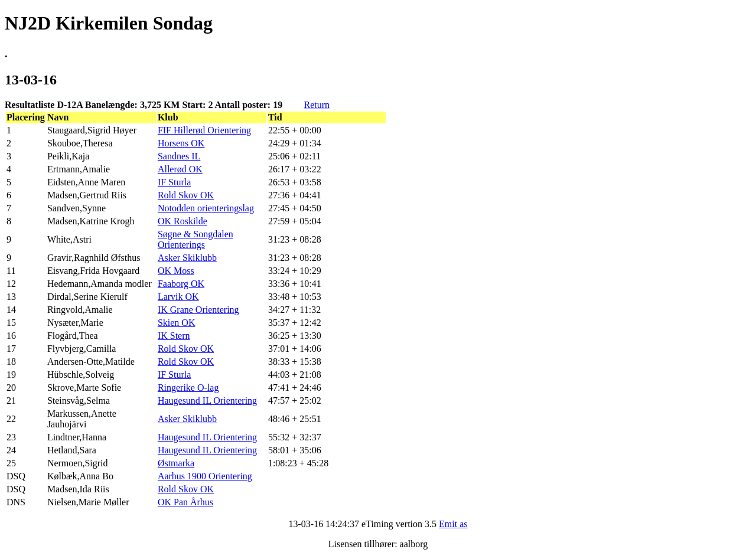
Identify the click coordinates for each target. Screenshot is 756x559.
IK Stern (174, 336)
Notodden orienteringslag (206, 208)
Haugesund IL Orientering (207, 401)
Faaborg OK (181, 284)
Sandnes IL (179, 156)
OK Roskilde (183, 221)
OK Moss (176, 271)
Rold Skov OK (186, 195)
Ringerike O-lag (188, 388)
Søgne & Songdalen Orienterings (195, 239)
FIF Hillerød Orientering (204, 130)
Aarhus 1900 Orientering (205, 476)
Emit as (453, 524)
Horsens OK (181, 143)
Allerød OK (180, 169)
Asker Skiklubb (187, 258)
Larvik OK (178, 297)
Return (317, 105)
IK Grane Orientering (198, 310)
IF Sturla (174, 182)
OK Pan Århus (185, 502)
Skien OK (177, 323)
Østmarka (176, 463)
